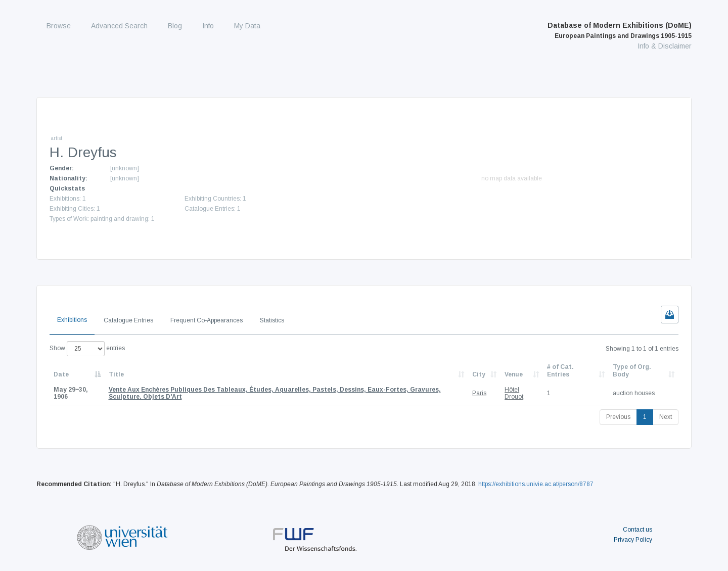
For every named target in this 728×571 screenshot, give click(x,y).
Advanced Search (119, 26)
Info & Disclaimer (665, 46)
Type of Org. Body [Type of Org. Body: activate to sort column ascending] (632, 370)
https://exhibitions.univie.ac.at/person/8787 (536, 484)
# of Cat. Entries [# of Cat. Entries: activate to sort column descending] (560, 370)
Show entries (87, 349)
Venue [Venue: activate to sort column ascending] (514, 374)
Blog (175, 26)
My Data (247, 26)
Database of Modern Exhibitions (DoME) (620, 30)
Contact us (638, 530)
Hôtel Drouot (514, 393)
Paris (479, 393)
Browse (59, 26)
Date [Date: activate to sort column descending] (61, 374)
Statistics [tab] (272, 320)
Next (666, 417)
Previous (618, 417)
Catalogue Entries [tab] (128, 320)
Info (208, 26)
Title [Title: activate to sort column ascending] (116, 374)
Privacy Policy (633, 540)
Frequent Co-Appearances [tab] (207, 320)
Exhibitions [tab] (72, 320)
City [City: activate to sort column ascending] (479, 374)
